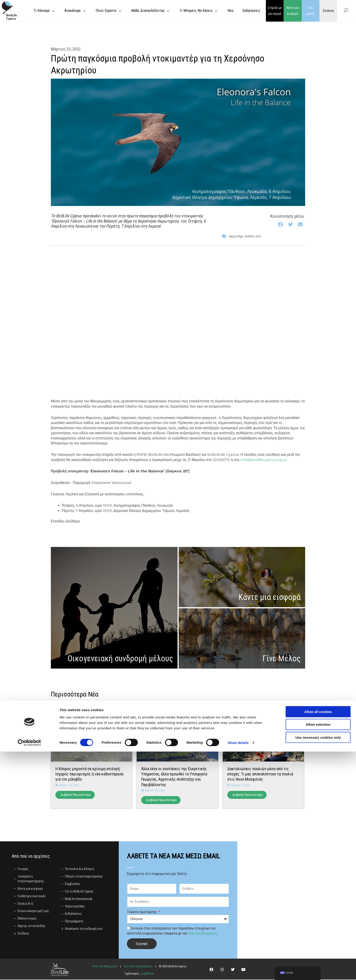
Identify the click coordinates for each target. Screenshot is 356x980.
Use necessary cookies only (318, 966)
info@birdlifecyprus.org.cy (264, 460)
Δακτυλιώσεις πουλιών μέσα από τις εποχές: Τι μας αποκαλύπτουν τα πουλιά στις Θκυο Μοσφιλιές (260, 774)
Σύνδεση (328, 11)
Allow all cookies (318, 940)
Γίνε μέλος (311, 11)
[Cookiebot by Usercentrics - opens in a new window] (29, 971)
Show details (238, 971)
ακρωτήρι (236, 236)
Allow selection (318, 953)
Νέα (258, 236)
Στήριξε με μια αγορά (275, 11)
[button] (281, 224)
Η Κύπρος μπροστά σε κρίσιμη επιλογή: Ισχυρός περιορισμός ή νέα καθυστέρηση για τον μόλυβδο (89, 774)
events (249, 236)
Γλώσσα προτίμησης (142, 912)
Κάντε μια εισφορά (293, 11)
